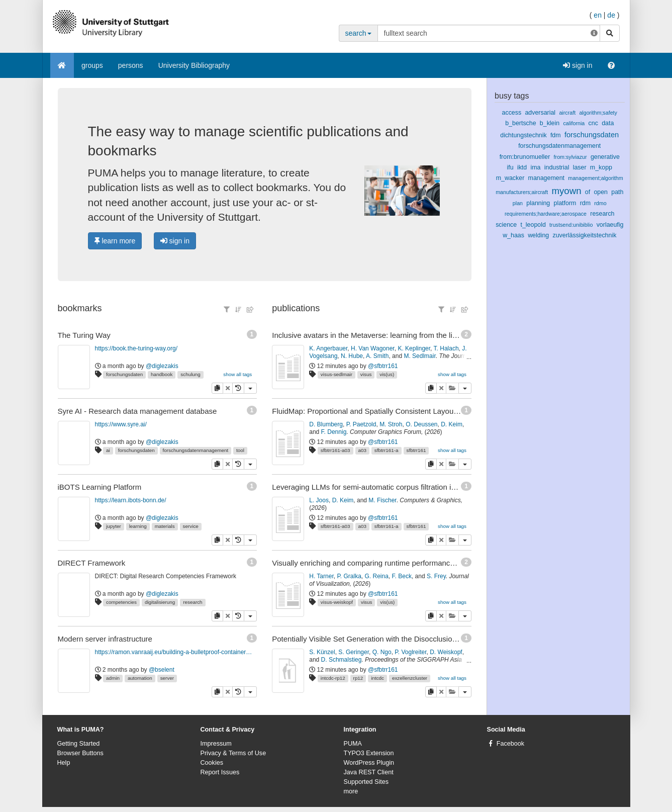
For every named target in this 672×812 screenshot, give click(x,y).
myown (567, 191)
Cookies (212, 763)
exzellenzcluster (410, 678)
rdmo (600, 203)
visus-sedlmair (337, 374)
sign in (578, 65)
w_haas (513, 235)
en (598, 15)
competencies (121, 602)
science (506, 225)
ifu (510, 167)
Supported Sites (366, 782)
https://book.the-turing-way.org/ (136, 348)
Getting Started (79, 744)
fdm (556, 135)
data (608, 123)
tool (240, 450)
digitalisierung (160, 602)
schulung (190, 374)
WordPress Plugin (369, 763)
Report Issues (220, 772)
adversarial (540, 113)
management (546, 178)
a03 (362, 450)
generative (605, 157)
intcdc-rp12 (333, 678)
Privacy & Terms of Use (233, 753)
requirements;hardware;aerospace (546, 214)
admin (113, 678)
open (601, 192)
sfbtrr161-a (387, 450)
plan (518, 203)
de (611, 15)
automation (140, 678)
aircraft (567, 113)
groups (92, 65)
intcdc (377, 678)
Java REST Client (369, 772)
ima (535, 167)
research (193, 602)
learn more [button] (115, 241)
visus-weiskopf (337, 602)
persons (131, 65)
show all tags (237, 374)
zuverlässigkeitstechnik (585, 235)
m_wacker (510, 178)
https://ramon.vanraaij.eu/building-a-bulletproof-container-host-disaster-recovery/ (174, 652)
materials (165, 526)
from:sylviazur (570, 157)
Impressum (216, 744)
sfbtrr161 (416, 450)
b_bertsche (520, 123)
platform (565, 203)
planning (538, 203)
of (588, 192)
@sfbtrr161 (383, 366)
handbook (162, 374)
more (351, 791)
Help (64, 763)
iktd (522, 167)
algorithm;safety (598, 113)
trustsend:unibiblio (571, 225)
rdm (585, 203)
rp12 (358, 678)
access (512, 113)
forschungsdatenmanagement (196, 450)
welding (538, 235)
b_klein (550, 123)
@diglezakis (162, 366)
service (191, 526)
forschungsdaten (124, 374)
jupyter (114, 526)
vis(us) (387, 374)
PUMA (353, 744)
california (574, 123)
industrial (557, 167)
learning (138, 526)
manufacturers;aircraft (522, 192)
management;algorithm (595, 178)
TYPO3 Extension (369, 753)
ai (108, 450)
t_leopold (533, 225)
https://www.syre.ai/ (121, 424)
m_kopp (601, 167)
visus (366, 374)
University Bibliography (194, 65)
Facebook (510, 744)
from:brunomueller (525, 157)
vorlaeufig (610, 225)
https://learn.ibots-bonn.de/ (131, 500)
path (617, 192)
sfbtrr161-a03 (335, 450)
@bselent (162, 670)
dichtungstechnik (523, 135)
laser (580, 167)
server (167, 678)
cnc (593, 123)
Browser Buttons (80, 753)
